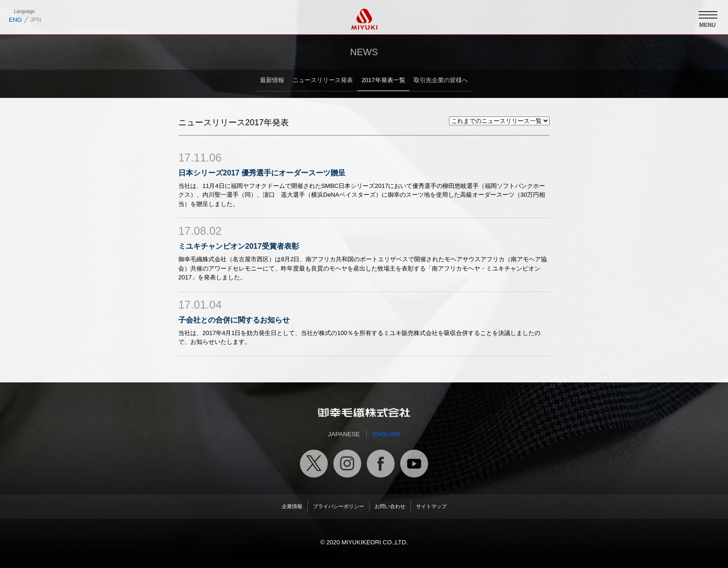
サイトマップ (431, 506)
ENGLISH (387, 434)
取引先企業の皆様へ (441, 80)
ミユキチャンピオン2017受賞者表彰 (239, 246)
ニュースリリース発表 (323, 80)
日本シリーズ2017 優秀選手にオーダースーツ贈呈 (262, 173)
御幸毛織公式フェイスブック (381, 464)
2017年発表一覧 (383, 80)
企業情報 (292, 506)
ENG (15, 20)
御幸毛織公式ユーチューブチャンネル (414, 464)
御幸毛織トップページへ (364, 413)
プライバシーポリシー (338, 506)
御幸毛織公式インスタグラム (347, 464)
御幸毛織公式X (314, 464)
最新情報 (272, 80)
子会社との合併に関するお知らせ (234, 320)
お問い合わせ (390, 506)
